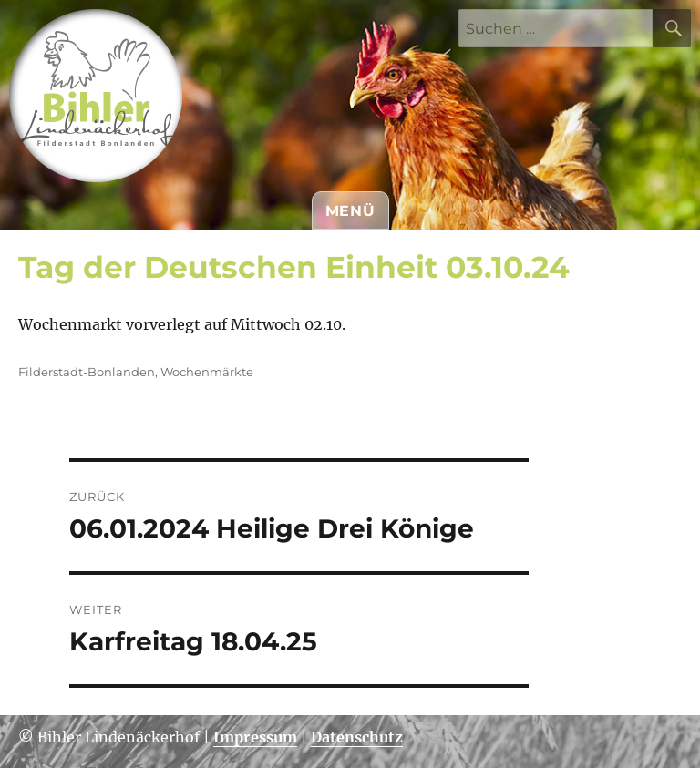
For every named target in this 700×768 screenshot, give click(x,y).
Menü (350, 211)
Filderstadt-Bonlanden (87, 372)
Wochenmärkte (207, 372)
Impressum (255, 737)
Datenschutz (357, 737)
